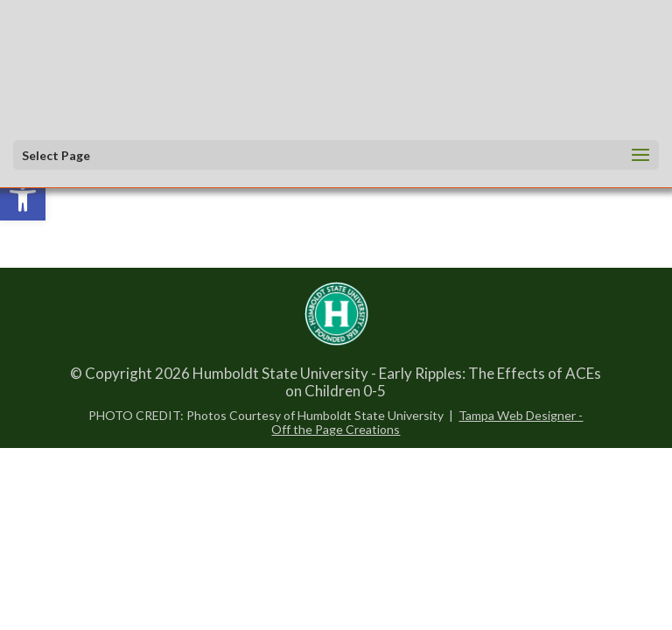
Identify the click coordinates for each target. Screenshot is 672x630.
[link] (23, 198)
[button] (331, 156)
